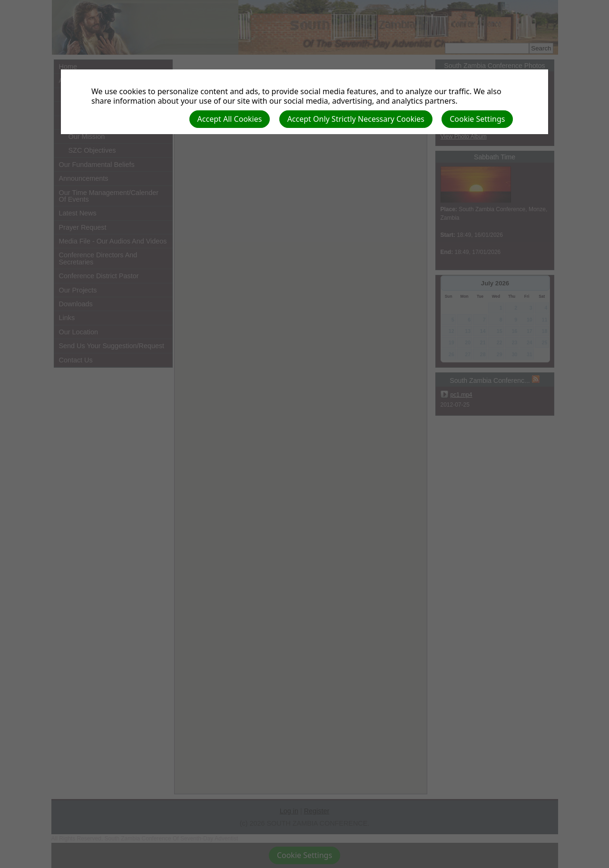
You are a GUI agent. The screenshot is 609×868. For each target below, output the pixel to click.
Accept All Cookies (230, 119)
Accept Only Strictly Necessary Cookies (356, 119)
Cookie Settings (477, 119)
